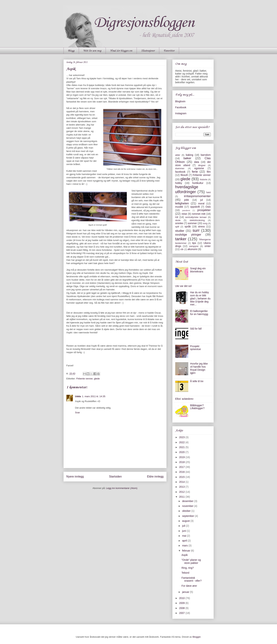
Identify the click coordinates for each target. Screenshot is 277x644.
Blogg (71, 51)
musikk (179, 207)
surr (196, 230)
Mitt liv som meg (92, 51)
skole (178, 220)
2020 (182, 452)
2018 (182, 462)
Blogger (197, 637)
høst (209, 192)
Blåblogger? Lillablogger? (197, 407)
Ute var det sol (183, 286)
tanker (181, 239)
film (209, 172)
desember (188, 501)
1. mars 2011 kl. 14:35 (94, 396)
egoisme (199, 168)
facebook (180, 172)
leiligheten (182, 203)
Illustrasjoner (148, 51)
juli (184, 526)
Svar (78, 412)
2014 (182, 482)
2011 (182, 497)
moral (201, 203)
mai (184, 536)
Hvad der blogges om (121, 51)
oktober (187, 511)
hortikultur (198, 183)
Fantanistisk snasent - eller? (191, 579)
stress (201, 227)
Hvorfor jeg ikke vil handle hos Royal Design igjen (199, 368)
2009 (182, 603)
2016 (182, 472)
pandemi (186, 210)
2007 (182, 613)
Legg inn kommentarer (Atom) (122, 488)
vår (182, 249)
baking (189, 155)
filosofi (184, 175)
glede (97, 379)
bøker (187, 158)
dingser (202, 165)
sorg (205, 223)
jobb (186, 200)
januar (186, 592)
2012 (182, 492)
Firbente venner (84, 379)
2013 (182, 487)
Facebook (181, 107)
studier (180, 231)
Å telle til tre (197, 381)
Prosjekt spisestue (195, 348)
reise (184, 214)
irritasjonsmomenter (197, 196)
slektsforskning (197, 220)
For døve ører (189, 586)
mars (185, 546)
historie (204, 180)
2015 (182, 477)
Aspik (184, 555)
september (188, 516)
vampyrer (194, 246)
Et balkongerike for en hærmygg (199, 313)
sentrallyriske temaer (196, 217)
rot (177, 217)
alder (178, 155)
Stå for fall (196, 329)
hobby (179, 183)
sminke (179, 223)
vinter (208, 246)
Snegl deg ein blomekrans (198, 270)
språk (188, 227)
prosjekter (204, 210)
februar (186, 551)
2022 (182, 442)
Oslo (208, 207)
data (197, 162)
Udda (78, 396)
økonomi (192, 249)
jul (202, 200)
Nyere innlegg (75, 477)
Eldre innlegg (155, 477)
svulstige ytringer (188, 235)
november (188, 506)
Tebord (185, 573)
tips (194, 243)
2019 (182, 457)
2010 (182, 598)
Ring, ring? (188, 568)
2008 (182, 608)
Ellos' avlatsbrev (184, 399)
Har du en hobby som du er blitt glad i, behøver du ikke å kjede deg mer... (200, 298)
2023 (182, 437)
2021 (182, 447)
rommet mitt (199, 214)
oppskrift (195, 207)
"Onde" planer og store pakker (191, 561)
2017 (182, 467)
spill (177, 227)
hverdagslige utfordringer (187, 189)
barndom (206, 155)
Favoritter (169, 51)
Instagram (181, 113)
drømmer (180, 168)
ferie (195, 172)
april (185, 541)
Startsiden (115, 477)
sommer (192, 223)
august (186, 521)
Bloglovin (180, 101)
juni (184, 531)
